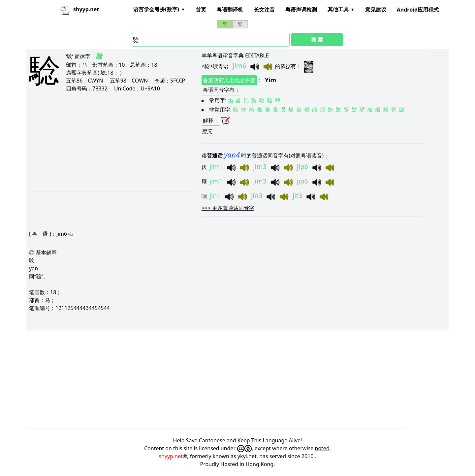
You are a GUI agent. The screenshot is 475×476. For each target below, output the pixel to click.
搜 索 (317, 40)
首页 (201, 10)
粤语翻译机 (230, 10)
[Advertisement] (104, 141)
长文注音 (264, 10)
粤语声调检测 (301, 10)
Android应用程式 (418, 10)
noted (322, 448)
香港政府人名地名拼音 (229, 80)
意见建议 (376, 10)
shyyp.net (171, 456)
